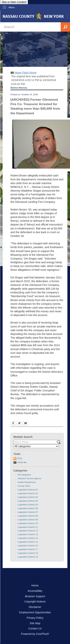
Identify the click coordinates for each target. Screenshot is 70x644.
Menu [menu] (12, 7)
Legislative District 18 (28, 553)
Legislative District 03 (28, 497)
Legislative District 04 (28, 501)
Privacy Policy (35, 618)
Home (35, 585)
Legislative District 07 (28, 512)
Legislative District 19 (28, 557)
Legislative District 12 (28, 531)
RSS (20, 458)
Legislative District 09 (28, 520)
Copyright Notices (35, 602)
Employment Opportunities (35, 612)
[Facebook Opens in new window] (13, 424)
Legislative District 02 (28, 493)
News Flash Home (26, 73)
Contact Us (35, 628)
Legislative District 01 (28, 490)
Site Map (35, 623)
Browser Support (35, 596)
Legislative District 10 (28, 523)
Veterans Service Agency (29, 478)
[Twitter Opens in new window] (19, 424)
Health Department (27, 482)
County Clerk (24, 486)
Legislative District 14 (28, 538)
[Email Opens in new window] (26, 424)
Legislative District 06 (28, 508)
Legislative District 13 (28, 534)
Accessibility (35, 591)
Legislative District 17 (28, 549)
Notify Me (22, 462)
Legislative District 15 (28, 542)
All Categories (24, 475)
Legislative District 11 (28, 527)
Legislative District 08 (28, 516)
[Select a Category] (36, 446)
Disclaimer (35, 607)
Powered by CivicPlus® (35, 634)
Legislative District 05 (28, 505)
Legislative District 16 (28, 546)
